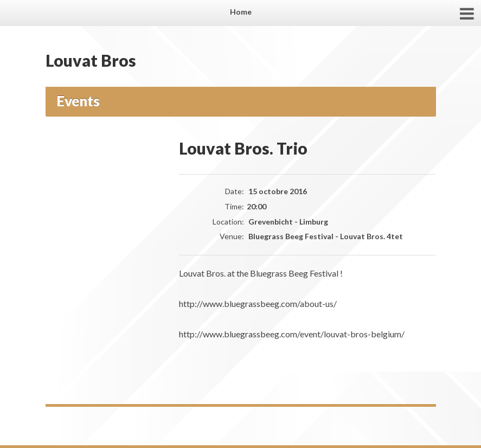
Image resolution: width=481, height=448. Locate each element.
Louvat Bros (91, 60)
